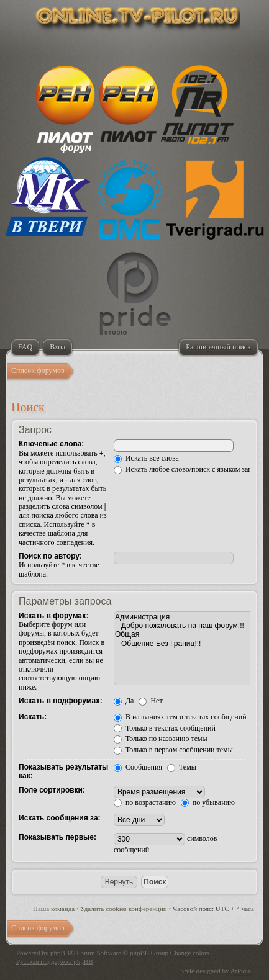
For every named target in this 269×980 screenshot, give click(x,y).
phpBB (60, 953)
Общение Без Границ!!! (183, 644)
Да (124, 701)
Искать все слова (146, 458)
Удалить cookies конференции (124, 909)
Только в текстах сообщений (165, 728)
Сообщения (138, 767)
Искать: (33, 717)
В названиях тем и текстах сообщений (180, 717)
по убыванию (208, 802)
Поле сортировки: (52, 790)
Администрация (183, 617)
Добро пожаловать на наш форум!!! (183, 626)
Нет (150, 701)
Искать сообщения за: (60, 818)
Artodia (241, 971)
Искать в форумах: (54, 616)
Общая (183, 634)
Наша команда (54, 909)
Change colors (190, 953)
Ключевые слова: (51, 444)
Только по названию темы (161, 739)
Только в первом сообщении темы (173, 750)
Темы (182, 767)
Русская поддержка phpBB (54, 961)
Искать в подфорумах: (61, 701)
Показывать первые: (57, 837)
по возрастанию (145, 802)
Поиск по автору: (50, 556)
